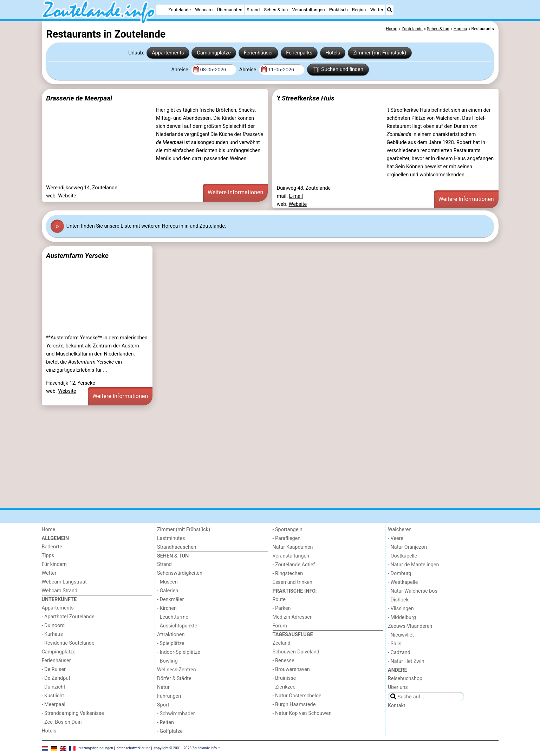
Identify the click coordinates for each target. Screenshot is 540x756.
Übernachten (229, 10)
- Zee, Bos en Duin (62, 722)
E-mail (296, 196)
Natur (163, 687)
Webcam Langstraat (64, 582)
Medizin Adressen (293, 617)
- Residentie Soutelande (68, 643)
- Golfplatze (170, 731)
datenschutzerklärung (134, 748)
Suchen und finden (338, 70)
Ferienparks (299, 53)
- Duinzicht (54, 687)
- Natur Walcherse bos (413, 591)
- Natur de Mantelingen (413, 565)
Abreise (248, 70)
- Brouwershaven (291, 669)
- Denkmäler (170, 599)
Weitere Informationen (235, 192)
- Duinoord (53, 625)
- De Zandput (56, 678)
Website (67, 196)
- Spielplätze (171, 643)
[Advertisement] (253, 457)
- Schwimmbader (176, 714)
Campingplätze (214, 53)
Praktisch (339, 10)
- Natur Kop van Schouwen (302, 713)
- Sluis (395, 644)
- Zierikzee (284, 687)
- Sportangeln (288, 530)
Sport (163, 705)
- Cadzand (399, 653)
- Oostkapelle (402, 556)
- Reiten (165, 722)
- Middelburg (402, 617)
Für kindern (54, 564)
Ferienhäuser (258, 53)
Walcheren (400, 530)
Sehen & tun (276, 10)
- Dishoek (398, 600)
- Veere (396, 538)
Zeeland (282, 643)
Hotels (333, 53)
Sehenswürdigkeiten (180, 573)
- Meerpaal (54, 705)
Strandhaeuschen (177, 547)
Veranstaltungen (308, 10)
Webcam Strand (60, 591)
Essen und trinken (293, 582)
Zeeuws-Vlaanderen (410, 626)
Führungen (169, 696)
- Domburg (400, 573)
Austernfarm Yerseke (77, 256)
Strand (253, 10)
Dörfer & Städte (174, 679)
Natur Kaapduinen (293, 547)
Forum (280, 626)
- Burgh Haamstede (294, 705)
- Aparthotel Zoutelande (68, 617)
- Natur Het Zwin (406, 661)
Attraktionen (171, 635)
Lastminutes (171, 538)
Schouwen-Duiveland (296, 652)
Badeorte (52, 547)
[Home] (161, 10)
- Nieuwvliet (401, 635)
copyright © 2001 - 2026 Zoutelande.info (185, 748)
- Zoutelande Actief (294, 565)
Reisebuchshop (405, 679)
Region (359, 10)
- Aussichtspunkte (177, 626)
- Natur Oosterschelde (297, 696)
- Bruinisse (284, 678)
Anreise (180, 70)
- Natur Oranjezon (407, 547)
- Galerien (168, 591)
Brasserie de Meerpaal (79, 98)
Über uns (398, 687)
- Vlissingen (401, 609)
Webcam (204, 10)
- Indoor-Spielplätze (179, 652)
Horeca (170, 226)
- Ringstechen (288, 573)
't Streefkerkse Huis (306, 98)
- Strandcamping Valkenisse (73, 713)
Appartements (168, 53)
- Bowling (167, 661)
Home (49, 530)
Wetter (377, 10)
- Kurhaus (52, 634)
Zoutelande (180, 10)
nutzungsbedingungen (96, 748)
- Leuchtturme (173, 617)
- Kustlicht (53, 696)
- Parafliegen (287, 538)
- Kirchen (167, 608)
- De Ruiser (54, 669)
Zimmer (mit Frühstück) (380, 53)
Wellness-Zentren (177, 670)
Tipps (48, 556)
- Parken (282, 608)
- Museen (167, 582)
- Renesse (284, 661)
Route (279, 599)
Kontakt (397, 706)
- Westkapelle (403, 582)
